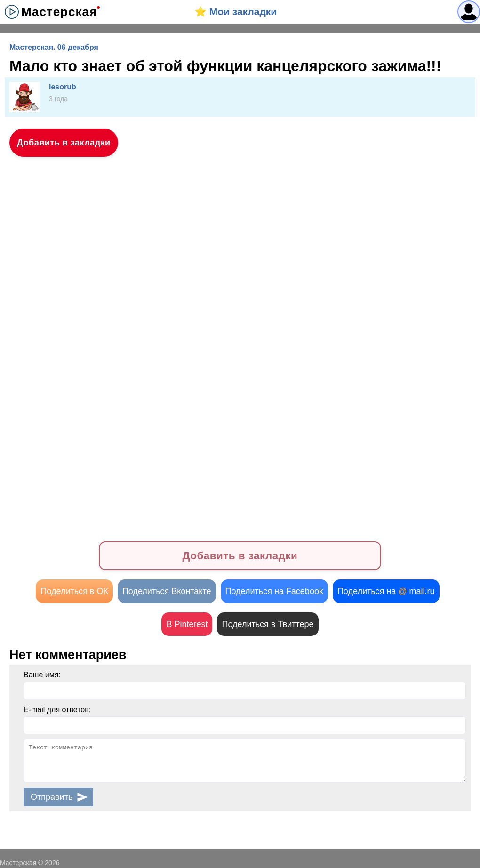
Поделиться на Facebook (274, 591)
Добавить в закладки (64, 143)
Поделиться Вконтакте (167, 591)
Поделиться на (386, 591)
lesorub (63, 87)
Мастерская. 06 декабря (54, 47)
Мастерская (59, 12)
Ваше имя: (42, 675)
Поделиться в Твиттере (268, 624)
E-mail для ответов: (57, 710)
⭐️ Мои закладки (236, 12)
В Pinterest (187, 624)
